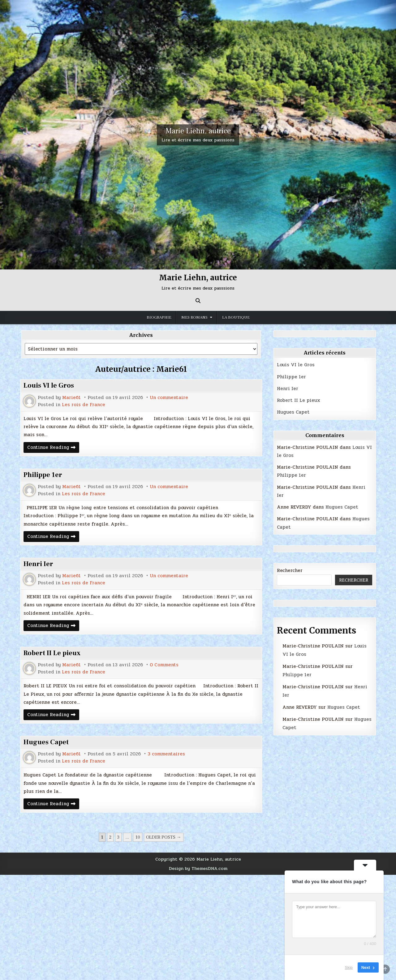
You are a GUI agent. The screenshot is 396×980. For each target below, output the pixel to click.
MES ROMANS (194, 317)
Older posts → (164, 837)
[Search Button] (198, 301)
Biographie (159, 317)
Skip (349, 967)
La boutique (236, 317)
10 (138, 837)
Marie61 (71, 398)
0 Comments (164, 665)
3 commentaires (166, 754)
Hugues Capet (46, 742)
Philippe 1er (43, 475)
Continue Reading (53, 448)
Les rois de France (84, 405)
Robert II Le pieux (52, 653)
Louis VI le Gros (49, 385)
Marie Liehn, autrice (198, 131)
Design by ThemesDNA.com (198, 868)
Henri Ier (38, 564)
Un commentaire (169, 398)
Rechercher (290, 570)
